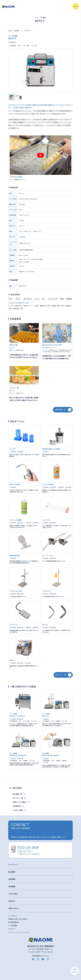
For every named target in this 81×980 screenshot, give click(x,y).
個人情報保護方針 (14, 922)
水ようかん (28, 299)
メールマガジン (13, 916)
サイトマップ (12, 929)
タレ (44, 299)
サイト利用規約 (13, 925)
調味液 (69, 299)
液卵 (62, 299)
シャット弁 (22, 237)
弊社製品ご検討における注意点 (18, 919)
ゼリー (18, 299)
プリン (11, 299)
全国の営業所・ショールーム (40, 956)
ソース (37, 299)
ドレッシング (53, 299)
